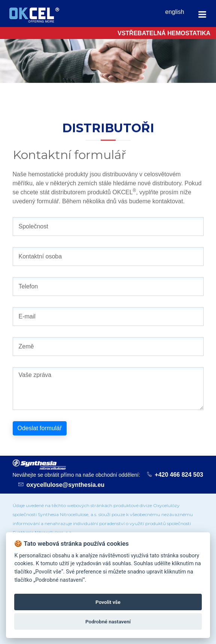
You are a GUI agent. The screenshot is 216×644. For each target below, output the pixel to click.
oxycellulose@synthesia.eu (66, 485)
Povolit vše (108, 602)
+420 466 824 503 (179, 475)
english (175, 12)
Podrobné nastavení (108, 621)
